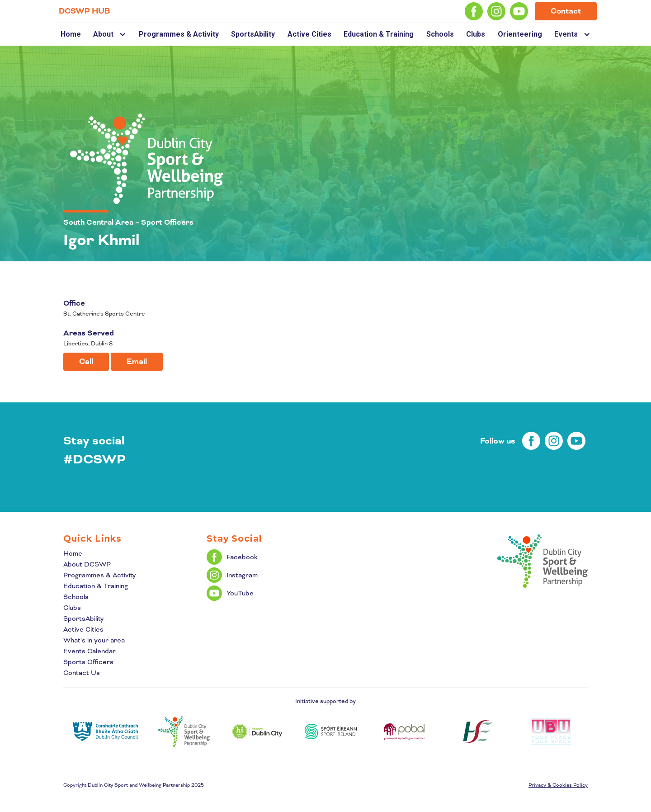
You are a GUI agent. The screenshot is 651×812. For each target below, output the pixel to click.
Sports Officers (88, 662)
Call (86, 361)
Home (71, 34)
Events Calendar (90, 651)
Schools (440, 34)
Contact (566, 11)
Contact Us (82, 673)
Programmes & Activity (179, 34)
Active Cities (309, 34)
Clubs (476, 34)
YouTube (240, 593)
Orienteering (520, 34)
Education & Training (379, 34)
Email (137, 361)
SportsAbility (253, 34)
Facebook (242, 557)
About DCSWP (87, 564)
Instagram (242, 575)
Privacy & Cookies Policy (558, 785)
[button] (110, 34)
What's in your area (94, 640)
